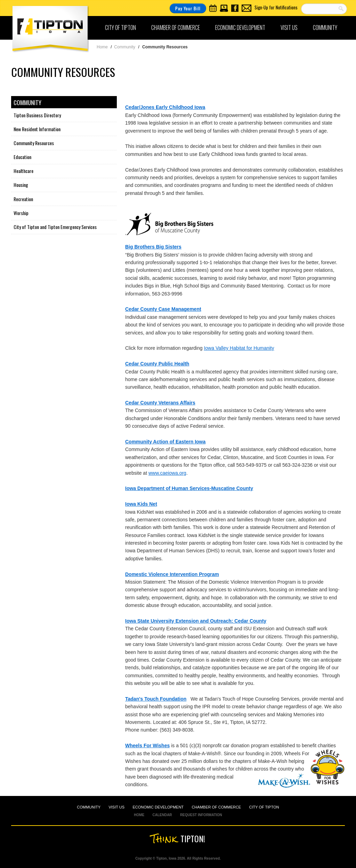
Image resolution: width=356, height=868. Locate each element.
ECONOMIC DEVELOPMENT (158, 807)
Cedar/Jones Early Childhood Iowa (165, 107)
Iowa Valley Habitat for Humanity (239, 348)
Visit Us (289, 27)
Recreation (23, 199)
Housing (21, 185)
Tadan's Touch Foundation (156, 699)
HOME (139, 815)
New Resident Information (37, 129)
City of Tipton (120, 27)
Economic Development (240, 27)
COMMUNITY (89, 807)
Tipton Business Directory (37, 115)
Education (22, 157)
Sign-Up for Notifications (276, 7)
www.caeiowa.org (167, 473)
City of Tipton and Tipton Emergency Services (55, 227)
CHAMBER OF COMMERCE (216, 807)
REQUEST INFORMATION (201, 815)
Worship (21, 213)
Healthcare (23, 171)
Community (325, 27)
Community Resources (34, 143)
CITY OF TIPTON (264, 807)
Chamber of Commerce (176, 27)
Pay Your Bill (188, 8)
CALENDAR (162, 815)
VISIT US (116, 807)
